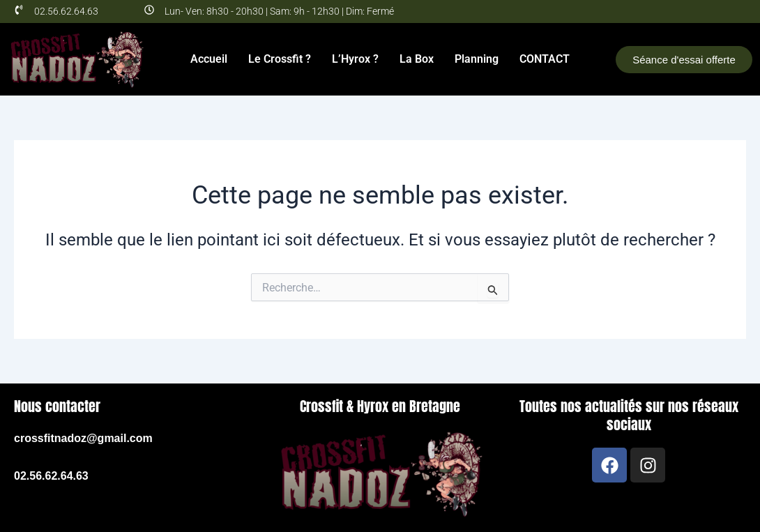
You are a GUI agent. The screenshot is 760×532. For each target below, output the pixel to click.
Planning (477, 59)
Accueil (209, 59)
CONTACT (545, 59)
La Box (417, 59)
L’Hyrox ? (355, 59)
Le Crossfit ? (280, 59)
